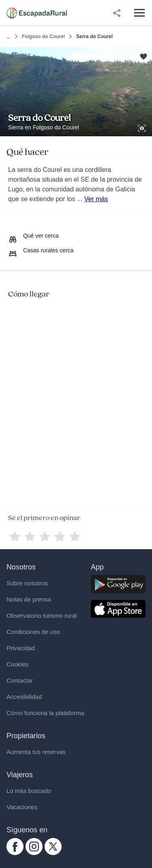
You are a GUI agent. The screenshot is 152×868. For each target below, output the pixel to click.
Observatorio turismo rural (42, 616)
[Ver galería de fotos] (143, 127)
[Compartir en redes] (117, 13)
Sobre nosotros (27, 583)
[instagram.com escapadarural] (34, 853)
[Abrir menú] (139, 13)
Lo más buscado (29, 791)
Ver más (96, 199)
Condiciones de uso (33, 632)
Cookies (17, 664)
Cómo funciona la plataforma (45, 713)
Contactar (20, 680)
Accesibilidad (24, 697)
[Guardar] (143, 56)
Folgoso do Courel (43, 37)
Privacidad (21, 648)
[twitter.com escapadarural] (53, 853)
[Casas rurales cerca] (41, 250)
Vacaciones (22, 807)
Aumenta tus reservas (36, 752)
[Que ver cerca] (33, 236)
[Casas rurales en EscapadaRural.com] (37, 13)
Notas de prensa (29, 599)
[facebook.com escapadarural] (15, 853)
